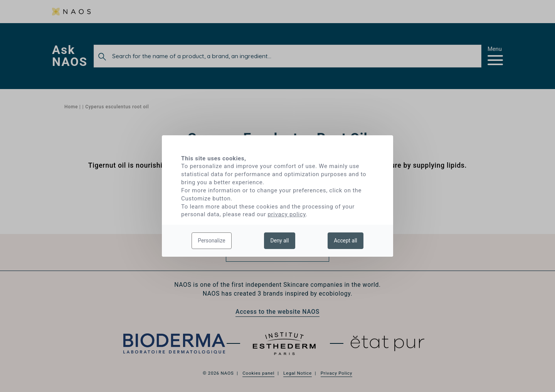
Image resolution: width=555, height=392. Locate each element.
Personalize (211, 241)
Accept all (345, 241)
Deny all (279, 241)
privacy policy (287, 214)
